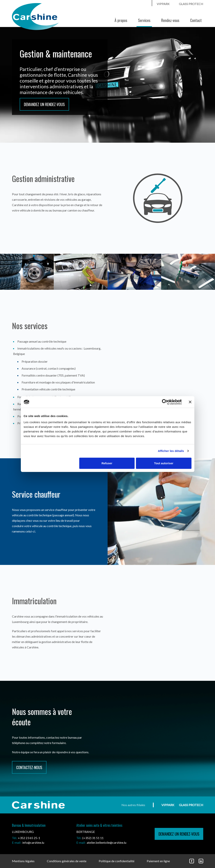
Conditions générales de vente (67, 861)
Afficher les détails (171, 451)
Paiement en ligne (158, 861)
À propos (121, 20)
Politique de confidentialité (117, 861)
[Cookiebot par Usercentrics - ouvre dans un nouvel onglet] (165, 402)
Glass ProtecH (191, 4)
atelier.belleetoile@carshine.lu (107, 842)
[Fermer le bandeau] (190, 402)
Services (144, 20)
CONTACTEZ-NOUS (29, 767)
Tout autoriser (164, 463)
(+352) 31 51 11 (93, 838)
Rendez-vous (170, 20)
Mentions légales (23, 861)
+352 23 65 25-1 (29, 838)
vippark (163, 4)
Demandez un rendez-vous (44, 104)
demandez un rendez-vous (179, 834)
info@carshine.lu (33, 842)
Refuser (107, 463)
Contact (196, 20)
